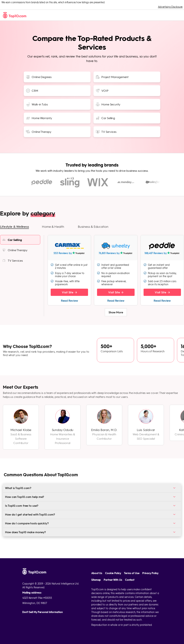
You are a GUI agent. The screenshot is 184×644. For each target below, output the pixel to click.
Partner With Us (113, 580)
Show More (116, 318)
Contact (130, 580)
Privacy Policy (150, 573)
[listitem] (20, 245)
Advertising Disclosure (170, 7)
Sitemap (96, 580)
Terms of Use (132, 573)
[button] (14, 232)
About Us (97, 573)
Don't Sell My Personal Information (42, 612)
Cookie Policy (113, 573)
